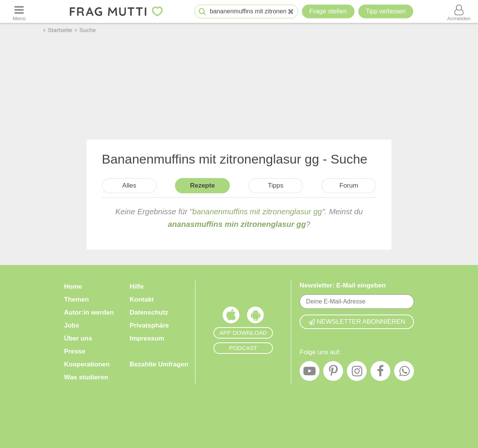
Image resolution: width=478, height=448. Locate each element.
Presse (75, 351)
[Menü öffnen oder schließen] (19, 11)
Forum (349, 185)
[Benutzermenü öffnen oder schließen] (459, 11)
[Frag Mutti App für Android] (255, 317)
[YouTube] (310, 373)
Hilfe (137, 287)
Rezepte (202, 185)
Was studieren (86, 377)
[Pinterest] (333, 373)
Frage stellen (328, 11)
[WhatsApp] (404, 373)
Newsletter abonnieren (357, 322)
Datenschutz (149, 312)
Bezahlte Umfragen (159, 364)
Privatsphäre (149, 325)
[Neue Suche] (291, 12)
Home (73, 287)
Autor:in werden (89, 312)
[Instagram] (357, 373)
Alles (129, 185)
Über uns (78, 338)
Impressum (147, 338)
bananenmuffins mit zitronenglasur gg (257, 212)
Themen (76, 299)
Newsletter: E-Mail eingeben (343, 285)
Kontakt (142, 299)
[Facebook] (380, 373)
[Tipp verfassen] (386, 11)
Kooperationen (87, 364)
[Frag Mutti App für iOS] (231, 317)
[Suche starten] (202, 12)
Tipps (276, 185)
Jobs (72, 325)
